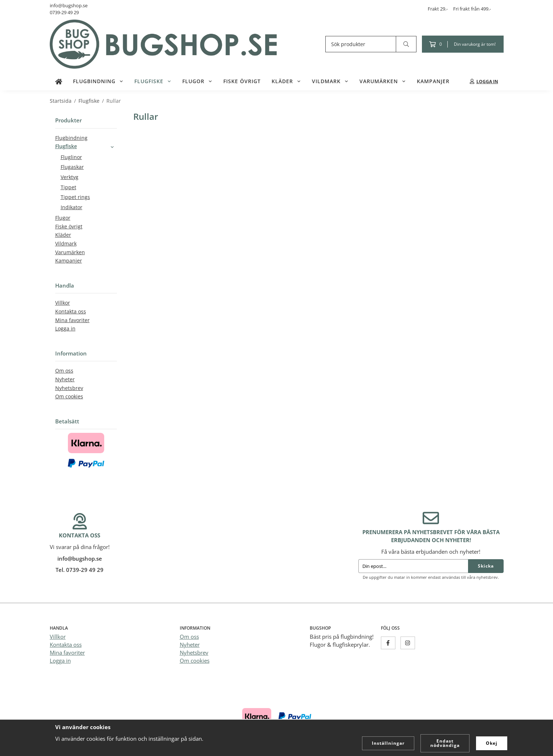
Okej (492, 743)
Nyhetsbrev (69, 388)
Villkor (63, 303)
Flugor (197, 81)
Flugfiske (153, 81)
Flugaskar (72, 167)
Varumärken (383, 81)
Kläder (286, 81)
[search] (406, 44)
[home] (59, 81)
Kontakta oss (71, 312)
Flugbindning (98, 81)
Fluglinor (71, 157)
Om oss (64, 371)
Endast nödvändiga (445, 743)
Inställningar (388, 743)
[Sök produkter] (361, 44)
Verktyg (70, 177)
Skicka (486, 566)
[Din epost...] (413, 566)
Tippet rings (75, 197)
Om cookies (69, 397)
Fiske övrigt (242, 81)
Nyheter (65, 379)
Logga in (65, 329)
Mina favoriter (72, 320)
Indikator (72, 207)
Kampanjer (433, 81)
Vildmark (330, 81)
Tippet (68, 187)
